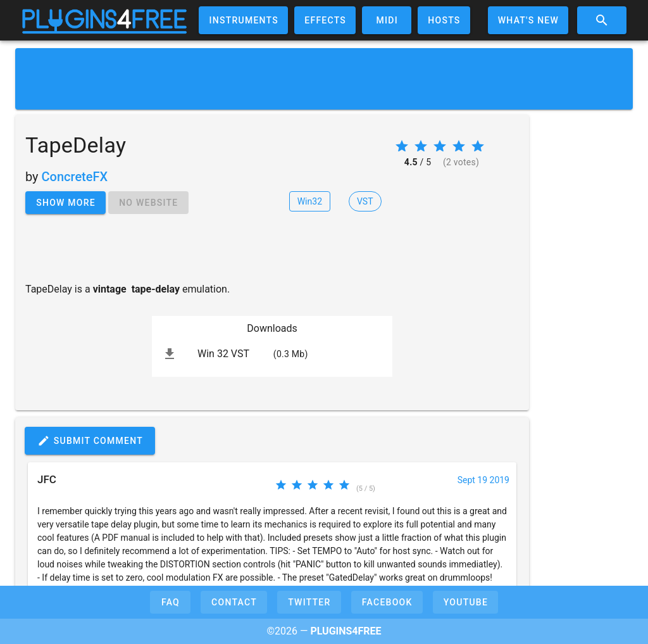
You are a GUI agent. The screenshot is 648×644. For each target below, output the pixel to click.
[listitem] (272, 354)
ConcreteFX (75, 177)
